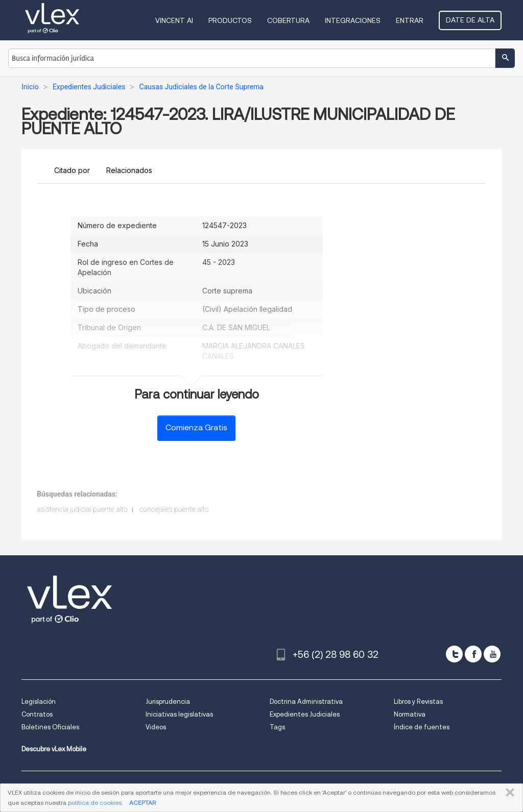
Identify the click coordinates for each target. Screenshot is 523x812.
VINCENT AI (174, 20)
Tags (277, 727)
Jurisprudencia (168, 702)
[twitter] (454, 654)
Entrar (410, 20)
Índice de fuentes (422, 727)
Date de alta (470, 20)
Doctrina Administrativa (306, 702)
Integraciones (353, 20)
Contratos (37, 714)
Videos (156, 727)
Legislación (39, 702)
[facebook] (473, 654)
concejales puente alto (174, 509)
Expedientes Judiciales (305, 714)
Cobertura (288, 20)
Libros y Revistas (418, 702)
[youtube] (492, 654)
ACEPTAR (142, 803)
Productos (230, 20)
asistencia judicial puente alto (82, 509)
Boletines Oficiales (50, 727)
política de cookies (95, 803)
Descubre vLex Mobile (54, 749)
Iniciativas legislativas (179, 714)
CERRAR (508, 793)
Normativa (410, 714)
